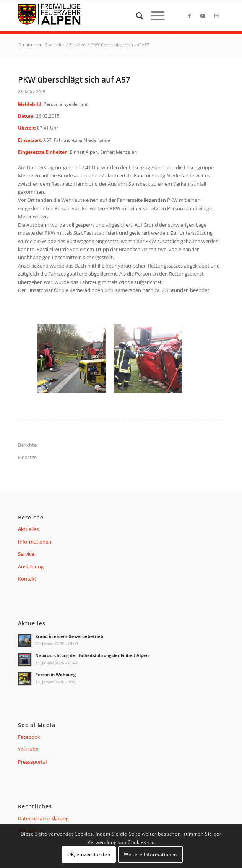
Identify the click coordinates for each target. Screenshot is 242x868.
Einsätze (27, 457)
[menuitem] (136, 16)
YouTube (28, 749)
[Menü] (154, 16)
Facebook (29, 737)
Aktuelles (28, 529)
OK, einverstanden (89, 854)
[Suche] (136, 16)
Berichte (27, 445)
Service (26, 554)
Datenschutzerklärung (43, 818)
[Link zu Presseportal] (216, 16)
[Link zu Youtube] (203, 16)
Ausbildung (31, 566)
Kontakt (27, 579)
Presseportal (32, 762)
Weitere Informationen (150, 854)
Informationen (35, 542)
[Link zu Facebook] (190, 16)
